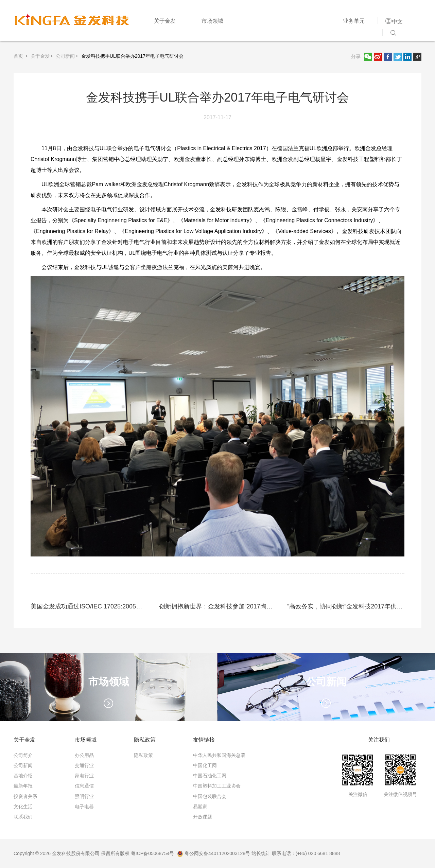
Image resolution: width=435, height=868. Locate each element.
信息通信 (84, 786)
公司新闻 (65, 56)
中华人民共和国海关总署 (219, 755)
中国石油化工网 (210, 776)
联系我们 (23, 817)
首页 (19, 56)
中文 (397, 21)
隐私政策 (143, 755)
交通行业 (84, 765)
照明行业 (84, 796)
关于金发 (165, 21)
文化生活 (23, 807)
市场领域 (212, 21)
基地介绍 (23, 776)
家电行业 (84, 776)
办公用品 (84, 755)
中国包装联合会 (210, 796)
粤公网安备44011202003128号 (214, 853)
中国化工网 (205, 765)
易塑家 (200, 807)
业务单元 (354, 21)
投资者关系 (25, 796)
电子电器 (84, 807)
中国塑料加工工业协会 (217, 786)
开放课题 (203, 817)
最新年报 (23, 786)
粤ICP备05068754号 (153, 853)
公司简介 (23, 755)
